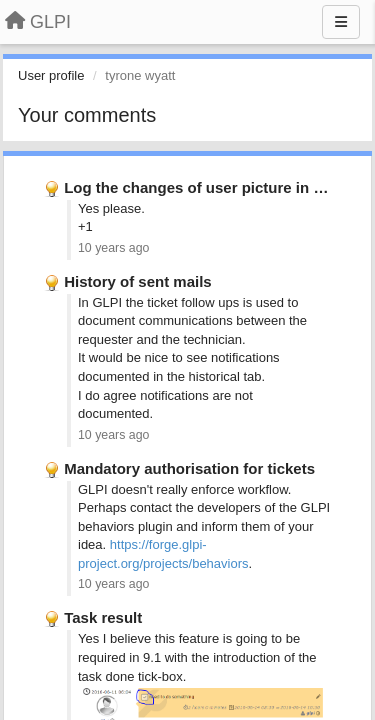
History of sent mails (138, 281)
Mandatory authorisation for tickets (189, 468)
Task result (103, 617)
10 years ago (113, 248)
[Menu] (341, 22)
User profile (51, 75)
